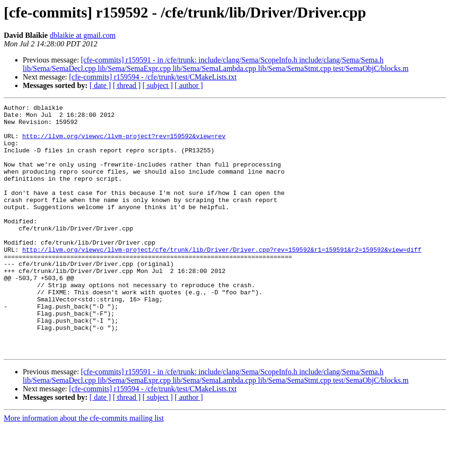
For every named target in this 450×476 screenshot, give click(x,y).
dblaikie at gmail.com (83, 35)
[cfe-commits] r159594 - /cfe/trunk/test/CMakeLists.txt (153, 77)
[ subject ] (158, 85)
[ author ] (189, 85)
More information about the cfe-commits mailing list (84, 468)
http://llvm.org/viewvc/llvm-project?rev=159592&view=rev (124, 143)
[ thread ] (127, 85)
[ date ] (100, 85)
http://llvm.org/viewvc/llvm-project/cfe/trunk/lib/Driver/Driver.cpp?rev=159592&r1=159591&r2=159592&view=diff (222, 279)
